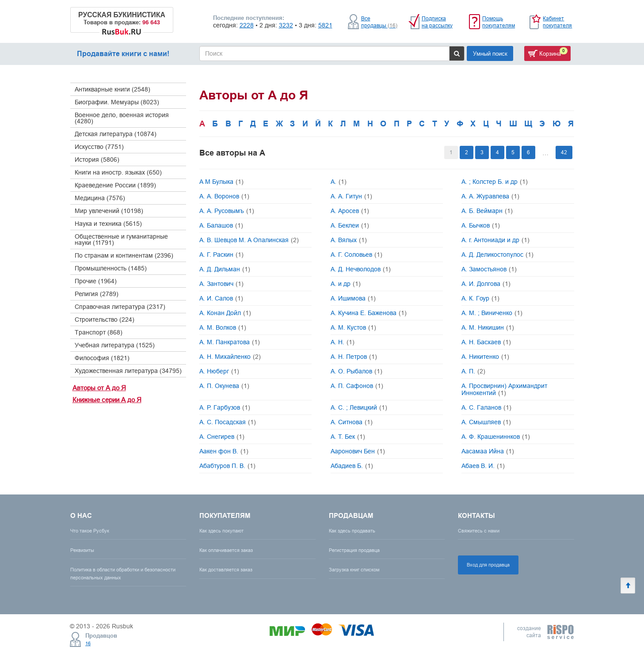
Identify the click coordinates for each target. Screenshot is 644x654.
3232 (286, 25)
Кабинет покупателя (557, 22)
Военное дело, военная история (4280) (122, 118)
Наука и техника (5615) (108, 224)
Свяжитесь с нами (479, 531)
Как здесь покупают (221, 531)
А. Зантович (221, 284)
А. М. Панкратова (230, 342)
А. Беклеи (350, 225)
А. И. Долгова (486, 284)
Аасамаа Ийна (488, 451)
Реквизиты (82, 550)
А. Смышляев (486, 422)
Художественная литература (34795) (128, 371)
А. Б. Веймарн (487, 211)
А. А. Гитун (351, 196)
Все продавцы (379, 22)
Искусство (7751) (99, 147)
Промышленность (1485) (111, 268)
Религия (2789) (97, 294)
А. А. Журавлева (490, 196)
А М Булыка (221, 182)
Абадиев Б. (352, 466)
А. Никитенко (485, 357)
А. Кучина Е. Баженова (369, 313)
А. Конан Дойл (225, 313)
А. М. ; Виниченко (492, 313)
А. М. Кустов (353, 327)
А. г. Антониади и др (495, 240)
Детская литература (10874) (116, 134)
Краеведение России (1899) (115, 185)
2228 (247, 25)
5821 (325, 25)
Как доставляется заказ (226, 570)
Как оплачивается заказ (226, 550)
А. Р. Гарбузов (225, 407)
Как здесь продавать (352, 531)
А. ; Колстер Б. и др (495, 182)
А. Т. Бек (348, 437)
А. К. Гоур (480, 298)
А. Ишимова (353, 298)
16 (88, 643)
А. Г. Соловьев (356, 255)
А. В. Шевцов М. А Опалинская (249, 240)
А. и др (346, 284)
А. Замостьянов (489, 269)
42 (564, 152)
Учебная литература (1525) (115, 345)
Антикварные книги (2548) (112, 89)
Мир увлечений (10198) (109, 211)
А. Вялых (349, 240)
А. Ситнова (352, 422)
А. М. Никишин (488, 327)
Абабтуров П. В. (227, 466)
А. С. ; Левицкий (359, 407)
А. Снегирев (222, 437)
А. (339, 182)
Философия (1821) (102, 358)
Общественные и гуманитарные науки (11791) (121, 240)
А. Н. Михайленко (230, 357)
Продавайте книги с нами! (123, 54)
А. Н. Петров (354, 357)
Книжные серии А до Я (107, 400)
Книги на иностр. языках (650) (118, 172)
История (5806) (97, 160)
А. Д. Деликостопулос (497, 255)
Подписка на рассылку (437, 22)
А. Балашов (221, 225)
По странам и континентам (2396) (124, 255)
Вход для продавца (488, 565)
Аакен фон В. (224, 451)
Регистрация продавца (354, 550)
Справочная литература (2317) (120, 307)
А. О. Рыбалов (356, 371)
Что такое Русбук (90, 531)
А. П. (473, 371)
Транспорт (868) (99, 332)
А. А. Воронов (224, 196)
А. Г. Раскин (221, 255)
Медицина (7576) (100, 198)
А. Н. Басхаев (486, 342)
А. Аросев (350, 211)
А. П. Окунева (224, 386)
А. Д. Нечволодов (361, 269)
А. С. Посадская (228, 422)
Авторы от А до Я (99, 388)
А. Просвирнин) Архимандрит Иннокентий (504, 389)
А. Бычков (481, 225)
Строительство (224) (105, 319)
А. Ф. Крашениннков (496, 437)
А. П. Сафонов (357, 386)
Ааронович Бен (358, 451)
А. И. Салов (221, 298)
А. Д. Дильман (225, 269)
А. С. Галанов (486, 407)
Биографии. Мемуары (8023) (117, 102)
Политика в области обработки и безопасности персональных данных (123, 573)
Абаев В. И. (483, 466)
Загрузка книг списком (354, 570)
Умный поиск (490, 53)
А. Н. (343, 342)
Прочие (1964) (96, 281)
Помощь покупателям (499, 22)
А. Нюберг (219, 371)
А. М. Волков (223, 327)
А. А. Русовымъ (227, 211)
